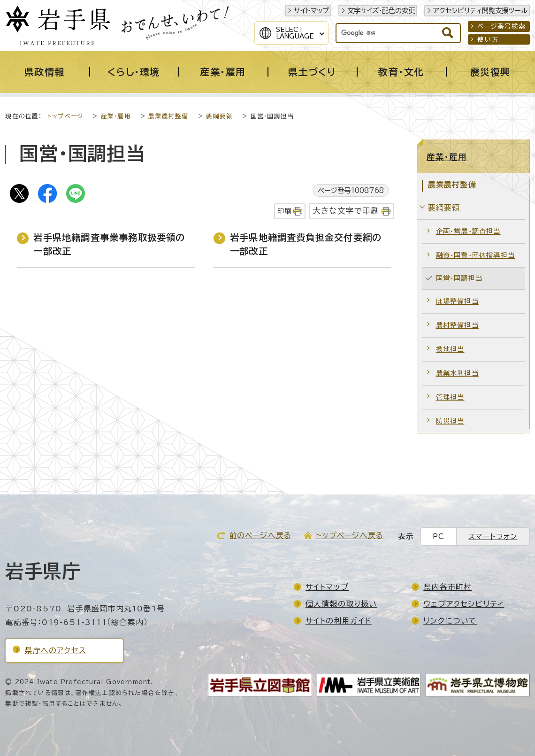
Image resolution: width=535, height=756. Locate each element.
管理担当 (450, 397)
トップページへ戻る (349, 535)
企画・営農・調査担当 (468, 231)
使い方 (488, 39)
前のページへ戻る (260, 535)
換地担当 (450, 349)
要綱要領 (219, 116)
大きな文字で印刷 (346, 211)
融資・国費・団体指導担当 (475, 255)
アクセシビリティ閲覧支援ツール (480, 11)
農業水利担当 (457, 373)
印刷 (284, 211)
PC (439, 536)
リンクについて (450, 621)
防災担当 (450, 421)
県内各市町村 (447, 587)
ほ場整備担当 (457, 301)
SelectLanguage (295, 33)
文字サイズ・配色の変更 (381, 11)
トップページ (65, 116)
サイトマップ (311, 11)
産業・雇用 (116, 116)
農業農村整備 (168, 116)
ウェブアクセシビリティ (464, 604)
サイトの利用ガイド (339, 621)
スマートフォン (493, 536)
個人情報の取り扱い (341, 604)
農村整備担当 (457, 325)
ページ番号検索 (501, 26)
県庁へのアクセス (55, 650)
